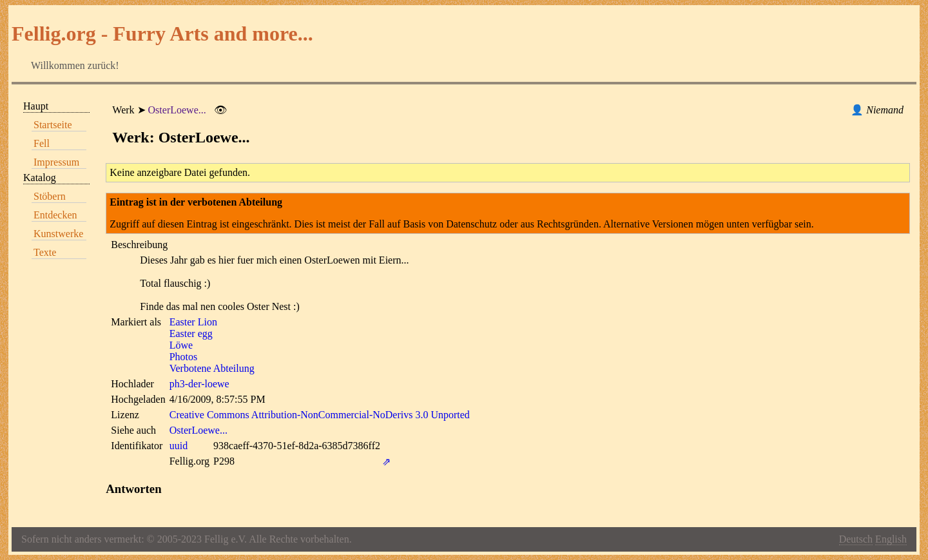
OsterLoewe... (177, 110)
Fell (42, 143)
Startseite (53, 125)
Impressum (56, 162)
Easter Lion (193, 322)
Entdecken (55, 215)
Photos (184, 357)
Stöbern (50, 196)
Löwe (181, 345)
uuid (179, 446)
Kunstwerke (58, 234)
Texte (45, 252)
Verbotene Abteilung (212, 368)
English (891, 539)
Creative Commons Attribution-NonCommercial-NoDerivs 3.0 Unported (320, 415)
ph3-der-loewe (199, 384)
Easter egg (191, 333)
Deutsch (856, 539)
